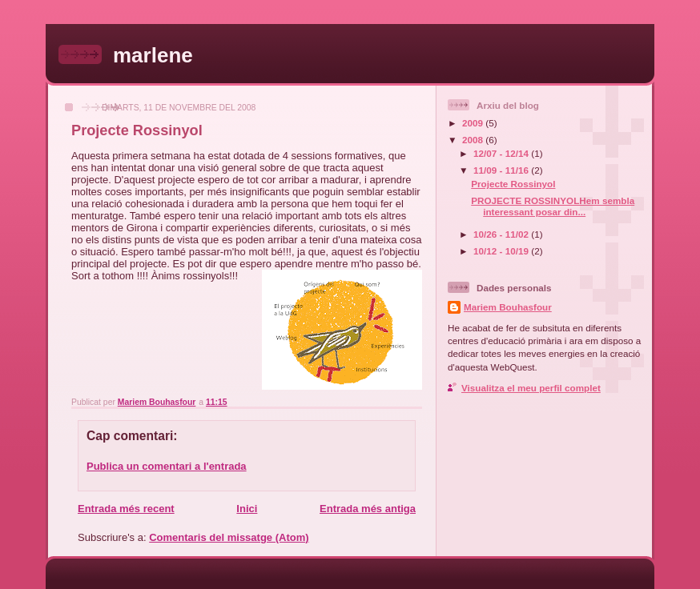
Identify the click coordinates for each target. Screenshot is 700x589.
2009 (474, 123)
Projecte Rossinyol (513, 184)
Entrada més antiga (368, 509)
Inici (247, 509)
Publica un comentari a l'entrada (167, 466)
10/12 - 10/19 (502, 251)
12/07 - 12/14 (502, 153)
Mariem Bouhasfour (508, 307)
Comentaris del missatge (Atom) (229, 537)
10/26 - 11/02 (502, 234)
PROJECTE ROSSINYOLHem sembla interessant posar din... (553, 206)
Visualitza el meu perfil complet (531, 388)
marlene (153, 55)
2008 (474, 140)
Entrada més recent (126, 509)
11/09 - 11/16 (502, 170)
